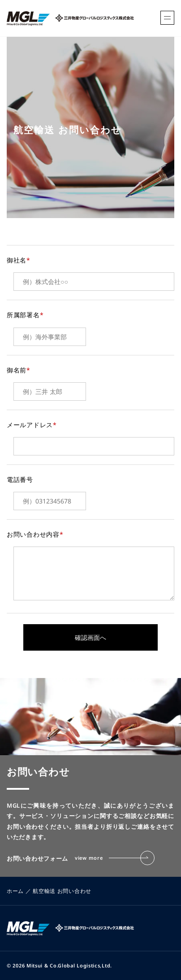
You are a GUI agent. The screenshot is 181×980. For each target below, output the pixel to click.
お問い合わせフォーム (81, 858)
